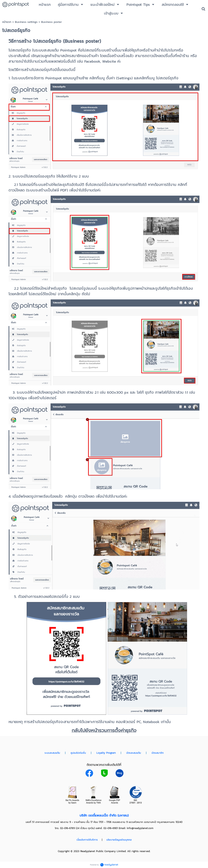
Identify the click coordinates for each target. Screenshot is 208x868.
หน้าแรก (7, 22)
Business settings (26, 22)
